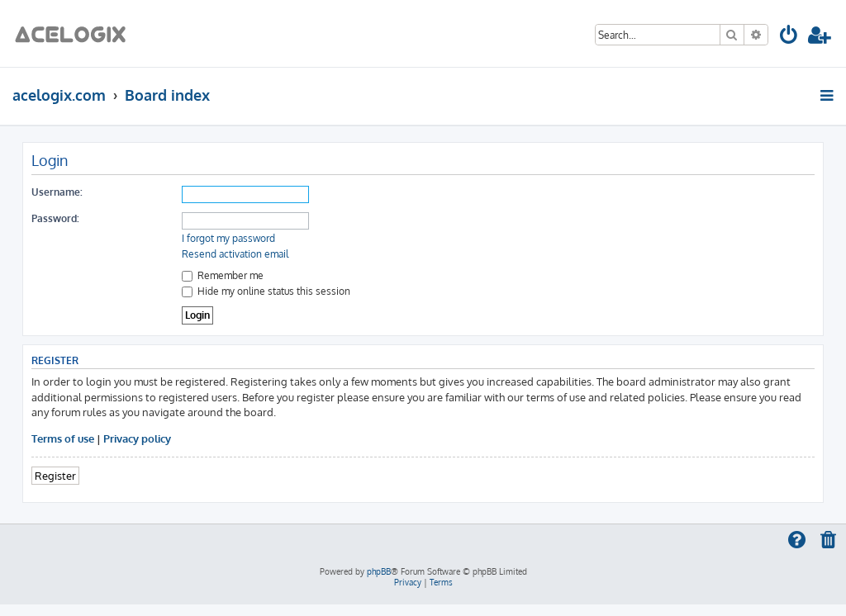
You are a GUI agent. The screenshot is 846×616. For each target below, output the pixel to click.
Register (55, 475)
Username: (57, 192)
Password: (55, 218)
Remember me (223, 275)
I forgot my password (228, 238)
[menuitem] (789, 38)
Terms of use (63, 438)
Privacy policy (137, 438)
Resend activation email (235, 254)
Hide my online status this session (266, 291)
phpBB (379, 571)
